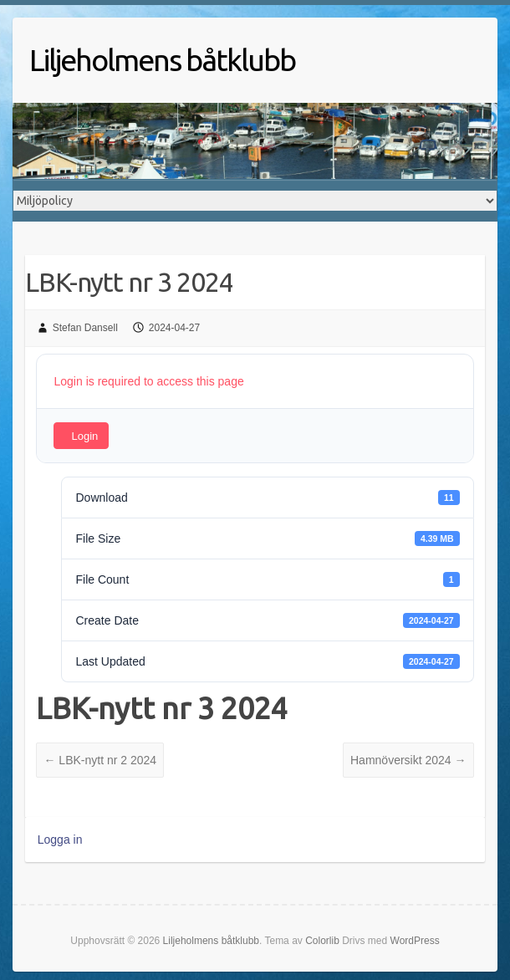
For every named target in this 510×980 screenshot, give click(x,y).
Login (84, 436)
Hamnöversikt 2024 (408, 760)
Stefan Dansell (85, 328)
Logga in (60, 840)
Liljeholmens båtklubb (162, 60)
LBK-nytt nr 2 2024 (100, 760)
